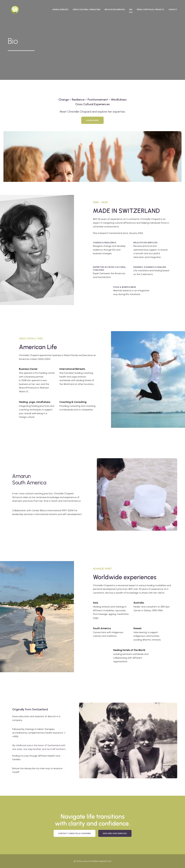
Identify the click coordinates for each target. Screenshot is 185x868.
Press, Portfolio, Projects (150, 9)
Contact (173, 9)
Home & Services (60, 9)
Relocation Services (115, 9)
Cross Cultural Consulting (87, 9)
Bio (131, 9)
